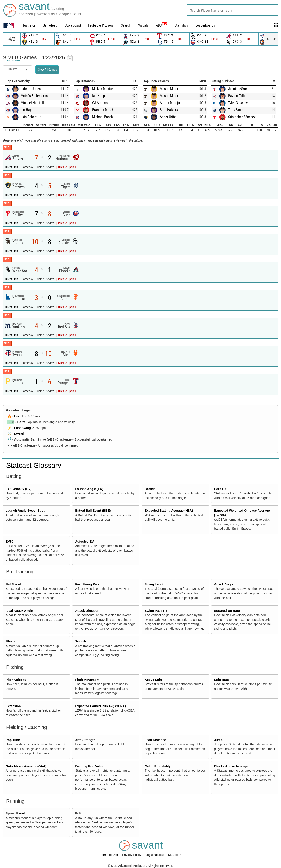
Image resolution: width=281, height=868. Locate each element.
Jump (218, 740)
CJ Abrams (100, 103)
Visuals (143, 25)
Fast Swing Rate (87, 584)
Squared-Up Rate (227, 611)
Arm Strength (85, 740)
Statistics (181, 25)
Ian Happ (27, 110)
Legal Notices (155, 855)
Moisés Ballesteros (34, 96)
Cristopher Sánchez (242, 117)
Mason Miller (169, 89)
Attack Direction (87, 611)
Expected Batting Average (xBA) (169, 511)
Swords (81, 641)
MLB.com (175, 855)
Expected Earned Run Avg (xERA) (100, 706)
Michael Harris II (32, 103)
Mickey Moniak (103, 89)
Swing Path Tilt (156, 611)
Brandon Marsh (103, 110)
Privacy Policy (132, 855)
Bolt (78, 813)
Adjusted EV (84, 542)
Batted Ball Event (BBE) (93, 511)
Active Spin (153, 680)
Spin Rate (221, 680)
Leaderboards (205, 25)
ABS (162, 25)
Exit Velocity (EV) (19, 489)
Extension (13, 706)
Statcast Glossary (34, 465)
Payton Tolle (237, 96)
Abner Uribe (168, 117)
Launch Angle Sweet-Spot (25, 511)
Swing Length (155, 584)
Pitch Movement (87, 680)
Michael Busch (103, 117)
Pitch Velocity (16, 680)
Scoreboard (73, 25)
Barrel (22, 422)
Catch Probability (158, 766)
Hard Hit (20, 416)
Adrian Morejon (171, 103)
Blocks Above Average (231, 766)
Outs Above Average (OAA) (26, 766)
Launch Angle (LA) (89, 489)
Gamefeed (50, 25)
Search (126, 25)
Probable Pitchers (101, 25)
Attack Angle (224, 584)
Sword (19, 434)
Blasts (10, 641)
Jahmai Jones (31, 89)
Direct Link (12, 167)
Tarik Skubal (237, 110)
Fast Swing (23, 428)
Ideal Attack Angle (19, 611)
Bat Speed (13, 584)
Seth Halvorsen (171, 110)
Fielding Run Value (89, 766)
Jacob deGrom (238, 89)
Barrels (150, 489)
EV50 (10, 542)
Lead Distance (155, 740)
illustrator (28, 25)
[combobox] (232, 10)
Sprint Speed (15, 813)
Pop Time (13, 740)
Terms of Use (109, 855)
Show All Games (47, 70)
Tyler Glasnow (238, 103)
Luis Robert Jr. (31, 117)
